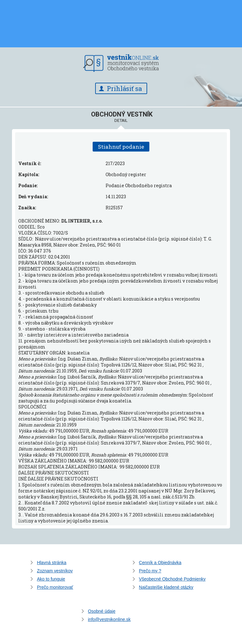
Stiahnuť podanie (121, 147)
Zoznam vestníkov (55, 571)
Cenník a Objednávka (160, 563)
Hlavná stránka (52, 563)
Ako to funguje (51, 579)
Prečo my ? (150, 571)
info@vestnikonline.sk (109, 619)
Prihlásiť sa (124, 88)
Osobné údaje (102, 611)
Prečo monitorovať (55, 587)
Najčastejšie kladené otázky (166, 587)
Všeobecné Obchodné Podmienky (172, 579)
